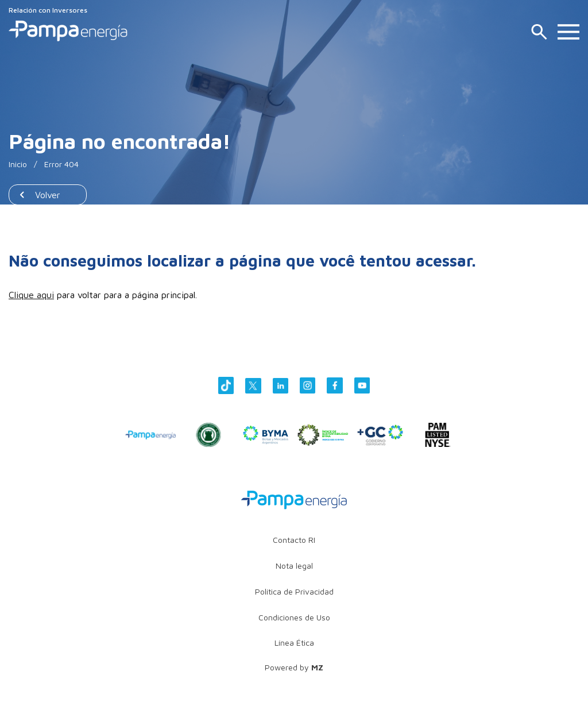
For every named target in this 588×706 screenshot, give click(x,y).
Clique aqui (31, 295)
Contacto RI (294, 540)
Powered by (294, 667)
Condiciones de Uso (294, 617)
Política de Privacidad (294, 591)
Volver (48, 195)
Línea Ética (294, 643)
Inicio (18, 164)
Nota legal (294, 566)
